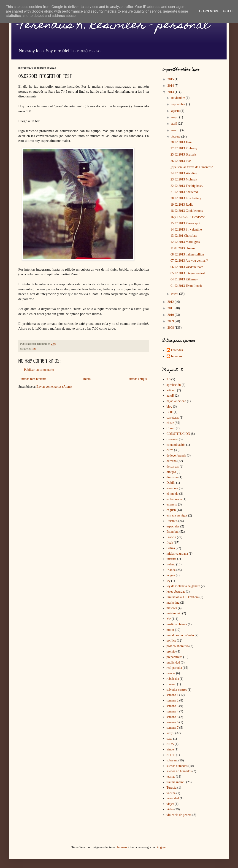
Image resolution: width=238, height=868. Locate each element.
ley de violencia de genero (183, 586)
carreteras (173, 418)
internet (172, 559)
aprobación (174, 385)
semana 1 (173, 695)
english (171, 510)
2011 (171, 308)
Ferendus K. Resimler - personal (114, 26)
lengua (171, 575)
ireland (171, 564)
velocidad (173, 798)
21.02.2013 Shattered (184, 192)
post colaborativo (178, 646)
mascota (172, 608)
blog (169, 407)
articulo (172, 390)
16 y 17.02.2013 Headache (188, 217)
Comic (171, 428)
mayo (175, 117)
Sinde (170, 749)
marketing (173, 603)
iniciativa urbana (177, 554)
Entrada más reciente (33, 379)
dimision (172, 477)
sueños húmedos (177, 766)
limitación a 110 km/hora (183, 597)
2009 (171, 321)
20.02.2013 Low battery (186, 198)
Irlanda (171, 570)
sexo (170, 739)
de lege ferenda (176, 455)
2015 (171, 79)
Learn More (209, 11)
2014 (171, 86)
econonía (172, 488)
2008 (171, 328)
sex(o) (171, 733)
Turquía (172, 788)
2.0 (169, 379)
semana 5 (173, 717)
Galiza (171, 548)
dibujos (171, 472)
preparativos (174, 657)
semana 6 (173, 722)
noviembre (178, 98)
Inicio (87, 379)
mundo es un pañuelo (180, 635)
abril (174, 124)
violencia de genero (179, 815)
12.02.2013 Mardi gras (185, 242)
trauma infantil (176, 782)
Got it (228, 11)
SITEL (171, 755)
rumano (172, 684)
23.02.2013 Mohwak (184, 179)
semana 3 (173, 706)
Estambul (173, 532)
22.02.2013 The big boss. (187, 186)
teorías (171, 777)
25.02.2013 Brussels (184, 155)
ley (169, 581)
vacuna (171, 793)
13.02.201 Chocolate (184, 236)
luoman (122, 847)
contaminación (176, 445)
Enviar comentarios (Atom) (54, 387)
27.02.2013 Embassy (184, 148)
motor (170, 630)
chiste (170, 423)
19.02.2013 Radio (182, 205)
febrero (176, 137)
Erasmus (172, 521)
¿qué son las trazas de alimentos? (192, 167)
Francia (171, 537)
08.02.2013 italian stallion (187, 254)
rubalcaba (173, 679)
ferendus (177, 356)
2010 (171, 315)
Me (34, 349)
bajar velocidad (176, 401)
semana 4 (173, 711)
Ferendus (177, 350)
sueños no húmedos (179, 771)
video (170, 809)
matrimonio (174, 613)
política (171, 641)
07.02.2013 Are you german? (189, 261)
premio (171, 652)
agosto (176, 111)
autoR (170, 396)
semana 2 (173, 700)
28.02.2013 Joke (181, 142)
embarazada (174, 499)
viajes (170, 804)
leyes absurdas (176, 592)
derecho (172, 461)
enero (175, 294)
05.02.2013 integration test (188, 273)
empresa (172, 504)
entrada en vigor (177, 515)
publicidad (173, 662)
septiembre (179, 104)
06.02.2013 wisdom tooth (187, 267)
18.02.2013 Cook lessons (187, 211)
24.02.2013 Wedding (184, 173)
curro (170, 450)
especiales (173, 526)
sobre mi (172, 760)
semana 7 (173, 728)
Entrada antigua (138, 379)
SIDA (170, 744)
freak (170, 543)
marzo (176, 130)
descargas (173, 466)
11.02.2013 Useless (183, 248)
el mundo (173, 494)
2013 (171, 92)
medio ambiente (177, 624)
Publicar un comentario (39, 370)
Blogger (161, 847)
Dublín (171, 483)
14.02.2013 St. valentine (186, 230)
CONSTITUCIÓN (178, 434)
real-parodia (174, 668)
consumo (172, 439)
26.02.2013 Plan (181, 161)
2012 (171, 302)
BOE (170, 412)
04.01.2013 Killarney (184, 279)
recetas (171, 673)
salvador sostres (177, 690)
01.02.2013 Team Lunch (186, 286)
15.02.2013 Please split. (186, 223)
